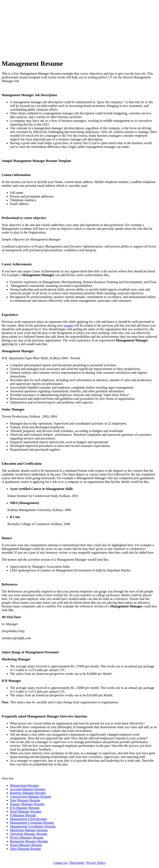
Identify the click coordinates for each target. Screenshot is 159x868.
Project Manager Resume (27, 837)
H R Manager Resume (25, 808)
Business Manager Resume (28, 793)
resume (68, 325)
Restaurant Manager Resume (29, 841)
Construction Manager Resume (31, 797)
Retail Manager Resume (26, 845)
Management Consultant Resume (32, 823)
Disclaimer (77, 863)
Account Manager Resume (28, 789)
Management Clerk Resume (28, 819)
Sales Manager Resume (25, 849)
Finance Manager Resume (27, 804)
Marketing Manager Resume (29, 830)
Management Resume (24, 785)
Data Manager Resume (25, 800)
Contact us (60, 863)
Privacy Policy (96, 863)
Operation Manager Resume (29, 834)
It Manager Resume (23, 815)
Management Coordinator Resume (33, 826)
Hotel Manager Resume (26, 811)
